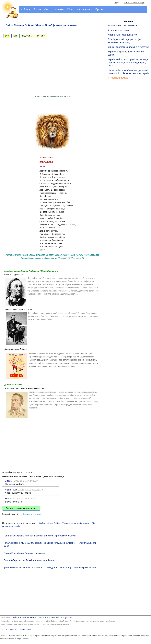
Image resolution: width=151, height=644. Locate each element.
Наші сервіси (84, 9)
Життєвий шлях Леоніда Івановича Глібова (25, 388)
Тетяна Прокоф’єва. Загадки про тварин (24, 553)
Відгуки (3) (28, 36)
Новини (59, 9)
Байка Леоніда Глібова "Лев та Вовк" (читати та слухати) (42, 618)
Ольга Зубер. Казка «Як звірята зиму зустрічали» (29, 560)
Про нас (100, 9)
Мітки (70, 9)
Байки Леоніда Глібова (14, 275)
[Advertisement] (52, 441)
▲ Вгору (26, 9)
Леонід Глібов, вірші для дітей (19, 310)
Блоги (37, 9)
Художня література (118, 30)
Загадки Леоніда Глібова (16, 349)
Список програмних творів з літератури (128, 47)
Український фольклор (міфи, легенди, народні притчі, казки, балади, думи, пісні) (128, 63)
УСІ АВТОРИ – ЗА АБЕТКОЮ (123, 26)
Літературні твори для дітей (122, 35)
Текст (16, 36)
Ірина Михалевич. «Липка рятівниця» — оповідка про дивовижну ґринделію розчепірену (50, 568)
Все (7, 36)
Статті (48, 9)
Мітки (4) (42, 36)
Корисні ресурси (25, 630)
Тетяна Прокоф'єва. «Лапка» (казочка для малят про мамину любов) (40, 536)
